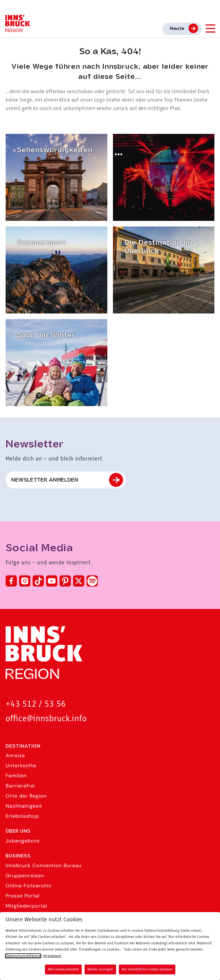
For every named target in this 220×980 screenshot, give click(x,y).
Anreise (15, 755)
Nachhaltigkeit (24, 806)
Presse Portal (23, 896)
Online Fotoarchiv (29, 886)
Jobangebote (23, 841)
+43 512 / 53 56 (36, 704)
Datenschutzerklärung (23, 956)
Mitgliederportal (26, 906)
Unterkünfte (21, 766)
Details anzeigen (100, 969)
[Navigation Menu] (210, 28)
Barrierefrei (20, 786)
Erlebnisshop (22, 816)
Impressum (53, 956)
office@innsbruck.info (46, 719)
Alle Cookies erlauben (63, 969)
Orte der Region (26, 796)
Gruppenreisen (25, 876)
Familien (16, 776)
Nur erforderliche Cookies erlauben (147, 969)
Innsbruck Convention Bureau (44, 865)
